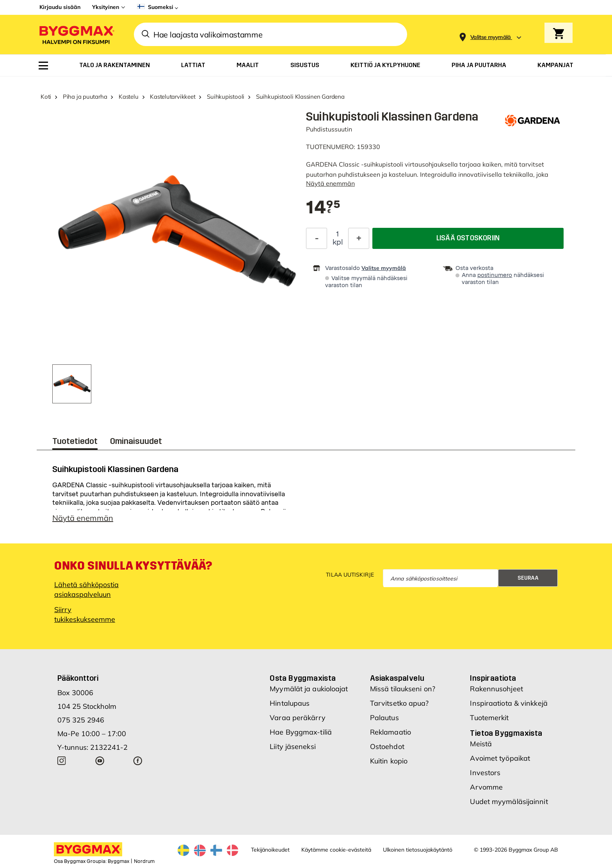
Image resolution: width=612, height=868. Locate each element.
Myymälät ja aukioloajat (309, 689)
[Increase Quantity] (359, 238)
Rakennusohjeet (496, 689)
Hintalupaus (290, 703)
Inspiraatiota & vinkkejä (509, 703)
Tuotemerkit (489, 718)
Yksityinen (106, 7)
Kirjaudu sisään (60, 7)
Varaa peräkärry (298, 718)
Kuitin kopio (389, 761)
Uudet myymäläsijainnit (509, 801)
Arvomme (486, 787)
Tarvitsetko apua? (399, 703)
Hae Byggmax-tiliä (301, 732)
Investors (485, 773)
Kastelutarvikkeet (173, 97)
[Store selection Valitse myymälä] (491, 37)
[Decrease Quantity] (317, 238)
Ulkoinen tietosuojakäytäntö (418, 850)
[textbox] (323, 208)
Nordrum (144, 861)
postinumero (495, 275)
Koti (46, 97)
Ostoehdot (387, 746)
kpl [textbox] (338, 242)
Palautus (384, 718)
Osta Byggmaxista (303, 678)
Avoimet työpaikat (500, 758)
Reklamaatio (391, 732)
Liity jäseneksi (293, 746)
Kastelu (128, 97)
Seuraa (528, 578)
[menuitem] (43, 66)
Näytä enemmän (330, 183)
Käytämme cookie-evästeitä (336, 850)
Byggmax (118, 861)
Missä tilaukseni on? (403, 689)
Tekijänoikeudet (270, 850)
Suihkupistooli (226, 97)
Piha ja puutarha (85, 97)
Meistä (481, 744)
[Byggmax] (76, 35)
